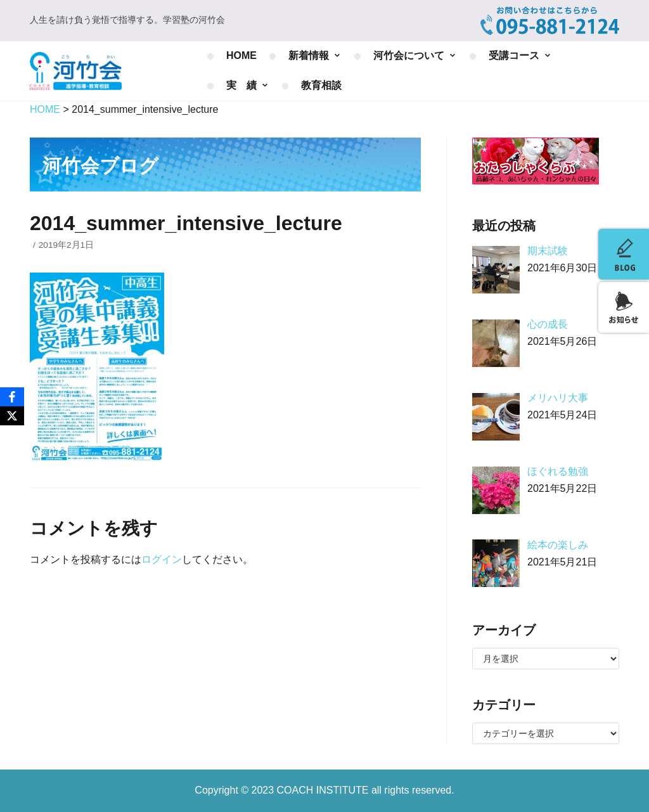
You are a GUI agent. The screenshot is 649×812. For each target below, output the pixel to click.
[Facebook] (12, 397)
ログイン (162, 559)
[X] (12, 416)
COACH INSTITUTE (324, 790)
